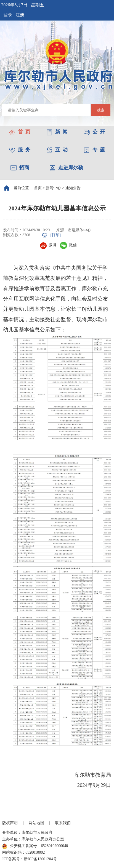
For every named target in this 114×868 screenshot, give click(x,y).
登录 (8, 15)
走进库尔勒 (66, 168)
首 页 (20, 132)
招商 (20, 168)
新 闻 (57, 132)
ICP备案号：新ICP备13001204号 (30, 859)
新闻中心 (53, 188)
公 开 (94, 132)
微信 (68, 245)
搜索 (101, 110)
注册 (20, 15)
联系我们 (63, 823)
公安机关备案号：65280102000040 (35, 846)
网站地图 (36, 823)
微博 (48, 245)
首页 (38, 188)
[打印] (56, 235)
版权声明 (10, 823)
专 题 (94, 150)
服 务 (20, 150)
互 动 (57, 150)
